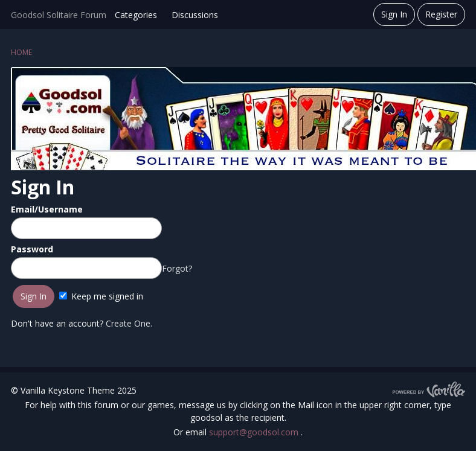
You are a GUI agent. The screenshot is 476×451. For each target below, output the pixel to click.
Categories (136, 15)
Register (441, 14)
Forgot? (177, 268)
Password (32, 249)
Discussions (195, 15)
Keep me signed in (101, 296)
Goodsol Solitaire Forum (59, 15)
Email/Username (47, 209)
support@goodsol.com (255, 432)
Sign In (394, 14)
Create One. (129, 323)
